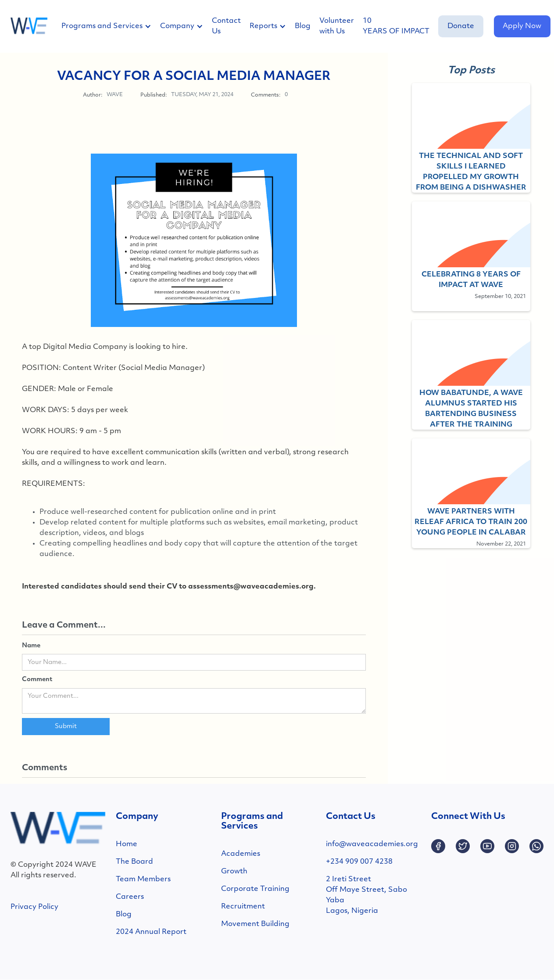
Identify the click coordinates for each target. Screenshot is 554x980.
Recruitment (243, 907)
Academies (241, 854)
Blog (303, 26)
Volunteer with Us (337, 26)
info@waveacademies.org (372, 844)
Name (31, 646)
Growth (234, 872)
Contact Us (226, 26)
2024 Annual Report (151, 932)
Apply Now (522, 26)
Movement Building (255, 924)
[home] (29, 26)
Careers (130, 897)
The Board (134, 862)
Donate (461, 26)
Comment (37, 680)
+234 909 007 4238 (359, 862)
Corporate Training (255, 889)
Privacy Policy (34, 907)
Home (127, 844)
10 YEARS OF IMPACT (396, 26)
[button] (111, 26)
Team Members (143, 879)
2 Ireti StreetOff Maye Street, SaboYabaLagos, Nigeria (366, 895)
